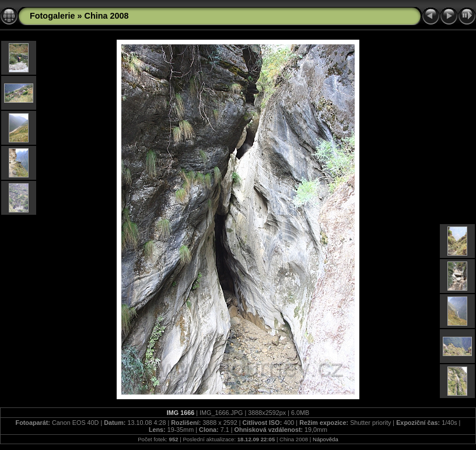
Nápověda (325, 439)
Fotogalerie (52, 16)
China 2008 (107, 16)
